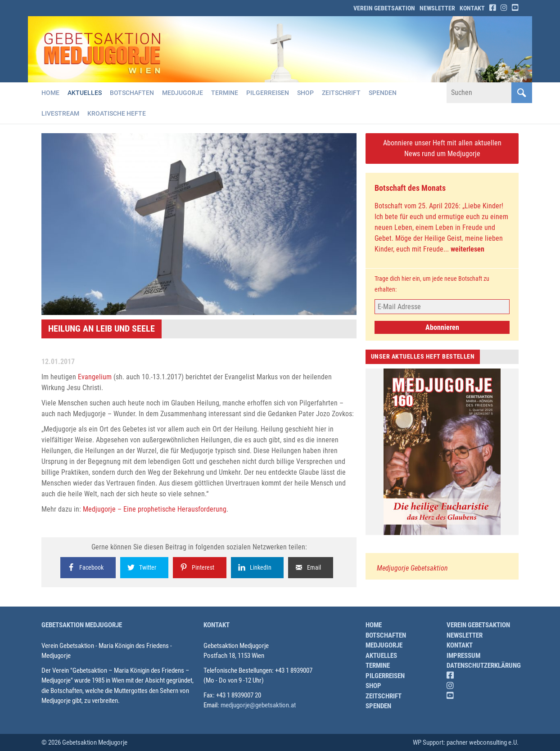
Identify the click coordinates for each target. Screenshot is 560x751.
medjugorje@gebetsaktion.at (258, 705)
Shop (305, 93)
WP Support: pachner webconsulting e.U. (466, 742)
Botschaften (132, 93)
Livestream (60, 113)
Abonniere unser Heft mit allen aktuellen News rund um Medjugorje (442, 148)
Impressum (463, 656)
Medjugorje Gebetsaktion (412, 568)
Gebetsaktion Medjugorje (82, 625)
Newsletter (437, 8)
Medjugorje (183, 93)
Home (50, 93)
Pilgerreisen (268, 93)
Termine (225, 93)
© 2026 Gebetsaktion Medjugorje (84, 742)
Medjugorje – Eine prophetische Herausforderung (155, 509)
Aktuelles (85, 93)
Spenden (383, 93)
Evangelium (95, 377)
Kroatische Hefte (117, 113)
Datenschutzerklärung (484, 666)
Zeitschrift (341, 93)
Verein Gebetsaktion (384, 8)
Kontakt (472, 8)
